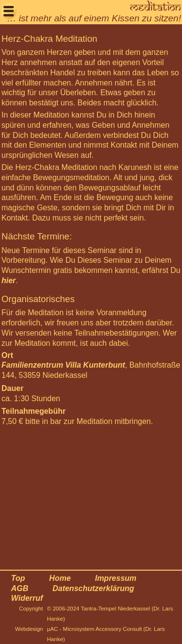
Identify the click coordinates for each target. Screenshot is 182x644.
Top (18, 578)
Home (60, 578)
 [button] (9, 11)
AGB (20, 588)
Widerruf (27, 598)
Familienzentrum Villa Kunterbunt (63, 365)
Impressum (116, 578)
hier (8, 280)
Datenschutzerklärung (93, 588)
